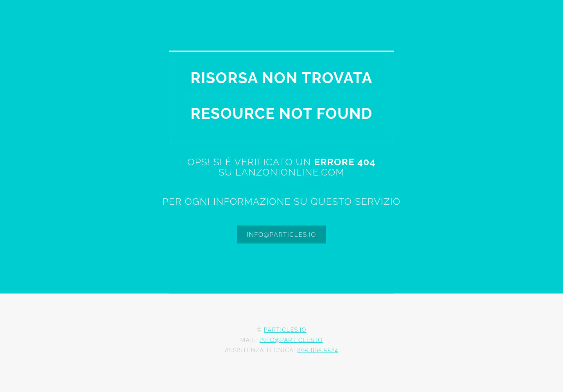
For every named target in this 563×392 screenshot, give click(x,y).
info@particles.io (281, 235)
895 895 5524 (318, 350)
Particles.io (285, 330)
